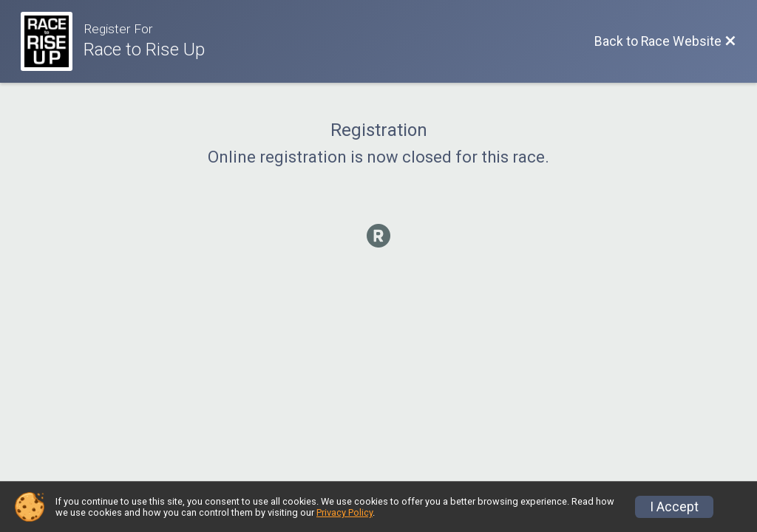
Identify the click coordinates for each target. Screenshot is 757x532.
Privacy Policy (344, 512)
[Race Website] (52, 41)
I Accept (674, 507)
